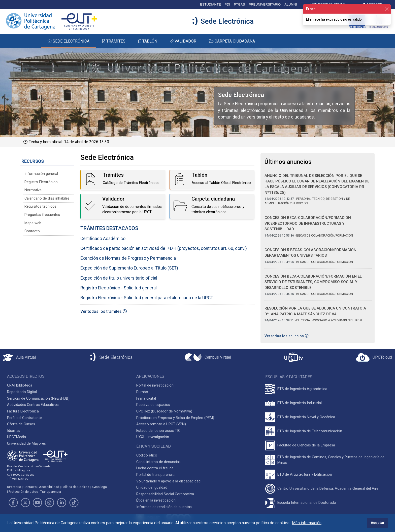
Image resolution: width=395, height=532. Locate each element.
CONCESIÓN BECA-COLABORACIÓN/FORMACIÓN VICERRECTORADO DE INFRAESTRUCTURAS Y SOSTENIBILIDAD (308, 223)
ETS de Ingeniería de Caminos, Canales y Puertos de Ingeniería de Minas (331, 460)
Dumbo (142, 392)
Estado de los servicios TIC (158, 431)
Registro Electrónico (41, 182)
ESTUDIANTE (210, 4)
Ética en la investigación (156, 500)
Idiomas (14, 431)
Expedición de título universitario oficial (119, 278)
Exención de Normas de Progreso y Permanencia (128, 258)
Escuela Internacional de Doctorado (307, 503)
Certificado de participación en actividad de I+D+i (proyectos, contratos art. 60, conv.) (164, 248)
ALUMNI (291, 4)
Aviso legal (100, 487)
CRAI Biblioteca (20, 385)
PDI (227, 4)
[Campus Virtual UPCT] (208, 357)
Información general (41, 174)
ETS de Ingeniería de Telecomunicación (310, 431)
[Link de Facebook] (13, 503)
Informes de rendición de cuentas (164, 507)
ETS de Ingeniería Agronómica (302, 389)
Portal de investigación (155, 385)
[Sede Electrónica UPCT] (110, 357)
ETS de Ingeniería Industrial (300, 403)
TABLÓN (148, 41)
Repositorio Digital (22, 392)
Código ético (147, 455)
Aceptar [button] (378, 523)
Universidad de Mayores (26, 444)
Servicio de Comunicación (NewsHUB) (38, 398)
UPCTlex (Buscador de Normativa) (164, 411)
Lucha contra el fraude (155, 468)
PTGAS (239, 4)
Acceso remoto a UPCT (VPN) (161, 424)
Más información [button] (307, 523)
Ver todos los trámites (104, 311)
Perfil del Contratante (24, 418)
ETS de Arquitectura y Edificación (305, 474)
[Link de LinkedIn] (62, 503)
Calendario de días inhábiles (47, 198)
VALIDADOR (183, 41)
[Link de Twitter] (25, 503)
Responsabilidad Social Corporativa (165, 494)
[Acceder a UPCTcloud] (374, 357)
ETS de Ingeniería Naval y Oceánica (306, 417)
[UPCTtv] (293, 357)
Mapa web (33, 223)
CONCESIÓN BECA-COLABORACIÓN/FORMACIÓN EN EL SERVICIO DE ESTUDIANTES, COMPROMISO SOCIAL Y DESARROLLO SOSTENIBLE (313, 282)
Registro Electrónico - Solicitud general (119, 288)
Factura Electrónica (23, 411)
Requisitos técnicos (40, 206)
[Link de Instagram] (50, 503)
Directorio (14, 487)
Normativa (33, 190)
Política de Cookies (75, 487)
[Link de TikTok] (74, 503)
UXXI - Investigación (153, 437)
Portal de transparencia (155, 475)
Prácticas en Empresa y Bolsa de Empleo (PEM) (175, 418)
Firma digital (146, 398)
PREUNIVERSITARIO (265, 4)
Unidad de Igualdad (152, 488)
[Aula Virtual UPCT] (19, 357)
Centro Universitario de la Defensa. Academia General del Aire (328, 489)
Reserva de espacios (153, 405)
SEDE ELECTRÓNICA (69, 41)
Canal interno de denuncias (158, 462)
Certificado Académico (103, 239)
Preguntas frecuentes (42, 215)
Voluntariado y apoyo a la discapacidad (168, 481)
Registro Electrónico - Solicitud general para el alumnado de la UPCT (147, 298)
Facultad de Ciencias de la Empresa (306, 445)
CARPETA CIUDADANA (232, 41)
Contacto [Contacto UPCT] (30, 487)
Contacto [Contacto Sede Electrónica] (32, 231)
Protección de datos (23, 492)
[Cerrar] (387, 9)
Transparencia (51, 492)
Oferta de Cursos (21, 424)
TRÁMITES (114, 41)
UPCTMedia (17, 437)
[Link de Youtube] (37, 503)
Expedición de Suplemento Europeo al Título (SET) (129, 268)
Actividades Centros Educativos (33, 405)
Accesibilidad (49, 487)
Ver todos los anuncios (286, 336)
